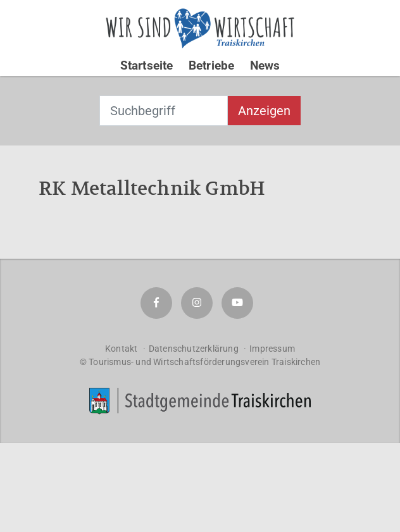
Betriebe (212, 65)
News (265, 65)
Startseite (147, 65)
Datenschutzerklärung (194, 349)
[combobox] (164, 111)
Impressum (272, 349)
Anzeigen (264, 111)
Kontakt (121, 349)
